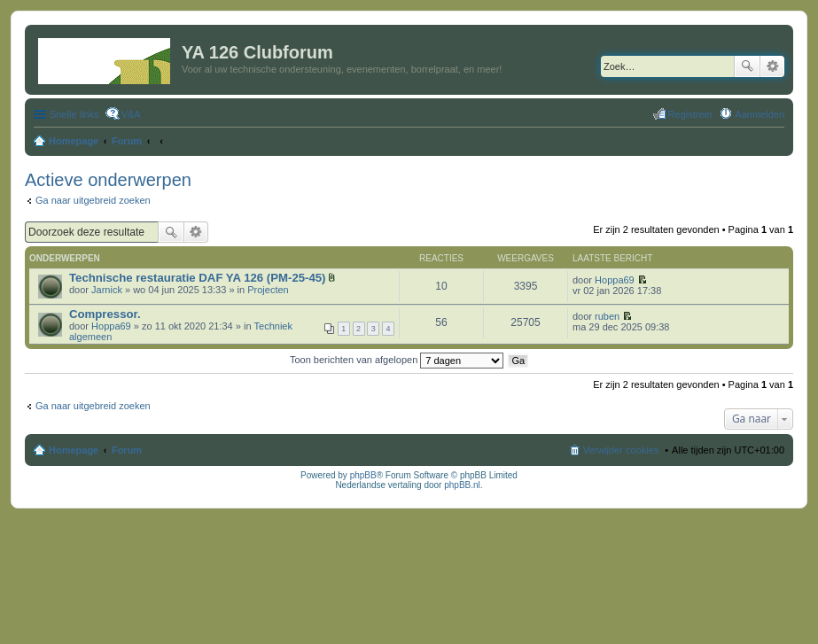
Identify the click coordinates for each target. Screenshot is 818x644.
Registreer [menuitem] (691, 114)
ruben (607, 316)
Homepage (74, 450)
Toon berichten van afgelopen (397, 360)
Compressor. (105, 314)
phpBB (363, 475)
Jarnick (107, 290)
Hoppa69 (615, 280)
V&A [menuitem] (131, 114)
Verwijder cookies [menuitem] (621, 450)
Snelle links (74, 114)
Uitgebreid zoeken (772, 66)
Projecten (268, 290)
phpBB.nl (462, 485)
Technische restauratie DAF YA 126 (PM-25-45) (198, 278)
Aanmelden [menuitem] (760, 114)
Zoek (747, 66)
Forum (127, 450)
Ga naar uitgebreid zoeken (93, 200)
